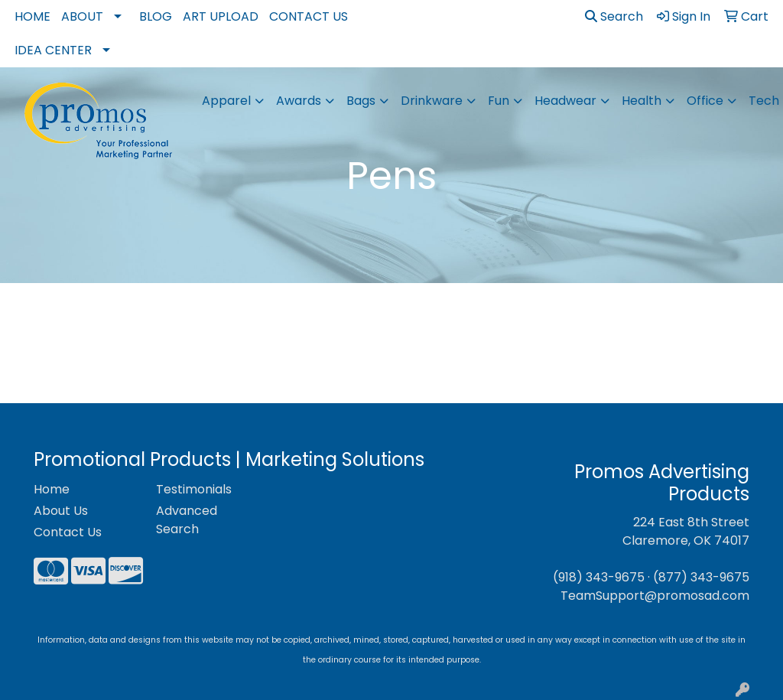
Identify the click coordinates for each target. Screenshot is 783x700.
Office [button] (705, 101)
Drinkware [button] (432, 101)
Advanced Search (187, 520)
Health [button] (642, 101)
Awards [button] (299, 101)
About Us (61, 511)
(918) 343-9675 (599, 577)
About (82, 16)
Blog (156, 16)
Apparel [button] (226, 101)
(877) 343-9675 (701, 577)
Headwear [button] (565, 101)
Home (32, 16)
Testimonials (194, 489)
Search (614, 16)
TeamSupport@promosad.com (655, 596)
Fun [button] (499, 101)
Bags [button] (361, 101)
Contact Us (309, 16)
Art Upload (221, 16)
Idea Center (53, 50)
